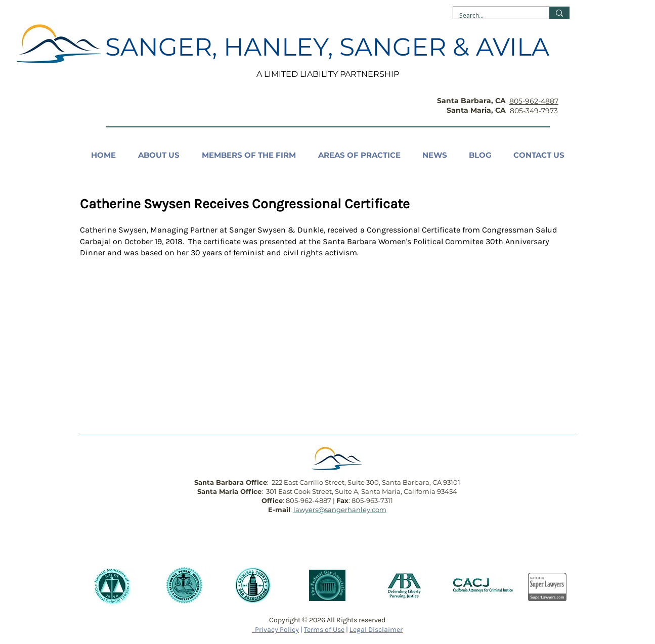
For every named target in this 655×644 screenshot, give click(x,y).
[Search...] (494, 15)
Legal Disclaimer (376, 630)
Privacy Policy (275, 630)
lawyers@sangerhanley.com (340, 510)
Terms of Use (324, 630)
